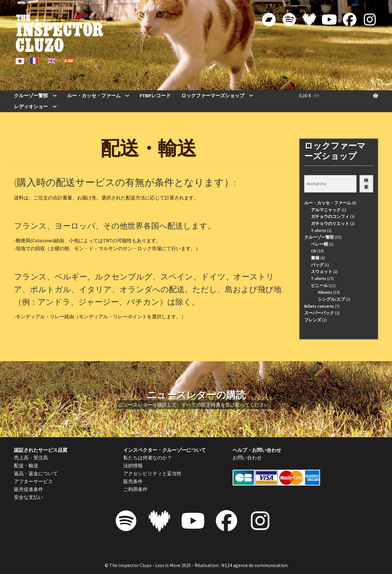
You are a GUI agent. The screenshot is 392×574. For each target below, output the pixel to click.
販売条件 (133, 481)
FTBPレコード (155, 95)
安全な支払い (29, 497)
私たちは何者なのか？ (148, 458)
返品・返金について (36, 473)
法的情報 (133, 465)
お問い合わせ (247, 458)
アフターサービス (33, 481)
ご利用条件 (135, 489)
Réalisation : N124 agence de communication (241, 565)
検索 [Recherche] (366, 184)
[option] (36, 61)
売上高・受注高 (31, 458)
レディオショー (31, 106)
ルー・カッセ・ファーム (94, 95)
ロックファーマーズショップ (213, 95)
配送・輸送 (26, 465)
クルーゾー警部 (31, 95)
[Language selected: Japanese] (46, 60)
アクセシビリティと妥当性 (152, 473)
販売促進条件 (29, 489)
